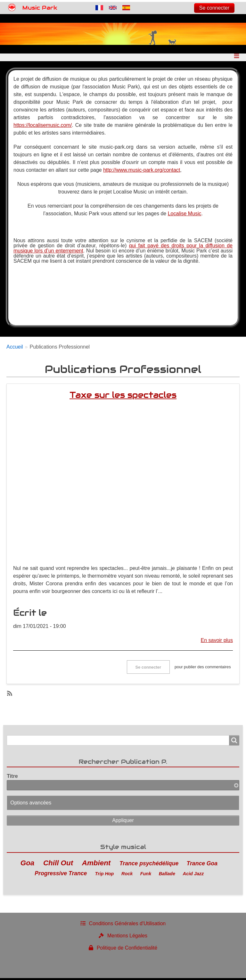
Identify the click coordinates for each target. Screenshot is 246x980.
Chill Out (58, 865)
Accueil (15, 349)
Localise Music (185, 215)
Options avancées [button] (31, 804)
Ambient (96, 865)
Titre (12, 778)
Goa (28, 865)
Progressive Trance (61, 875)
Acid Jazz (193, 875)
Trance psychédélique (149, 865)
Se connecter (214, 8)
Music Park (40, 8)
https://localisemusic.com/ (43, 127)
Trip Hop (105, 875)
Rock (127, 875)
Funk (146, 875)
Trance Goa (202, 865)
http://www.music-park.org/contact (142, 172)
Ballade (167, 875)
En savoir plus (217, 642)
